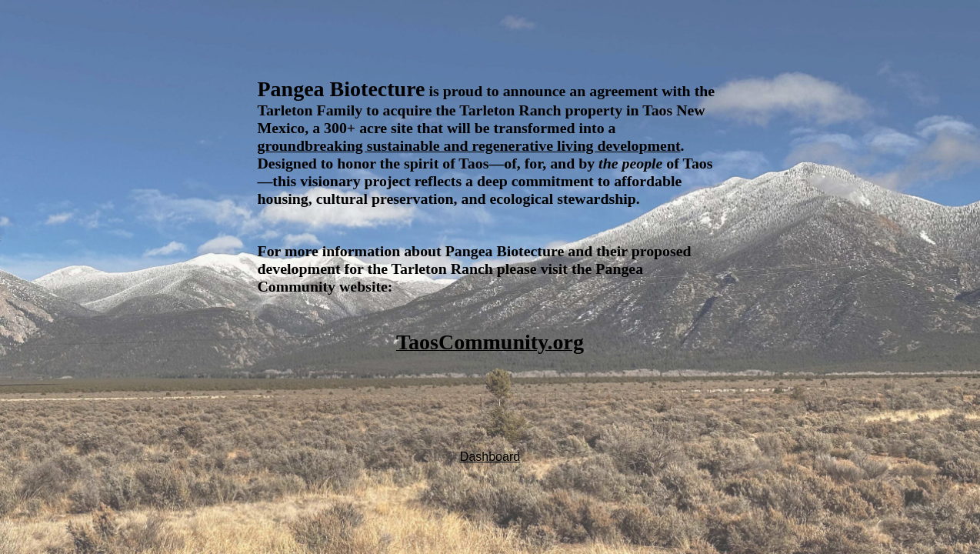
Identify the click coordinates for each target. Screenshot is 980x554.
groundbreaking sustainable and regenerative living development (469, 145)
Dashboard (490, 457)
